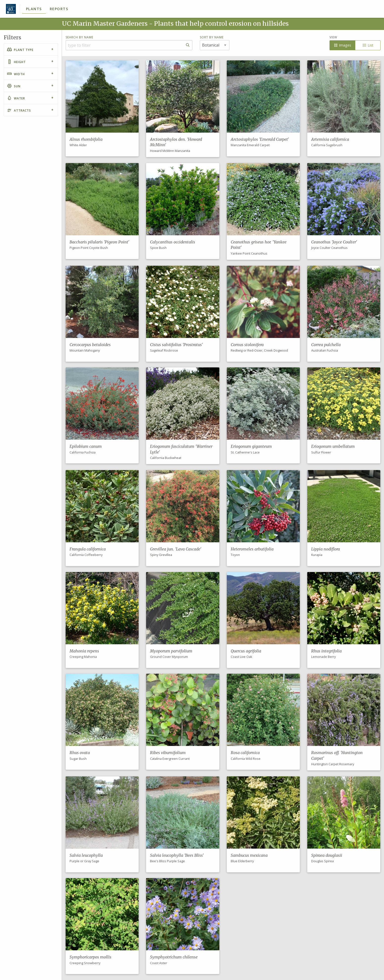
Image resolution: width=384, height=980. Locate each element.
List (368, 45)
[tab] (31, 49)
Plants (34, 9)
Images (342, 45)
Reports (59, 9)
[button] (102, 108)
